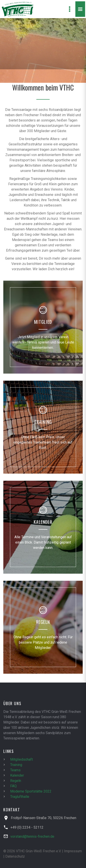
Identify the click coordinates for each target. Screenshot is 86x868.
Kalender (17, 775)
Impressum (73, 851)
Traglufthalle (20, 797)
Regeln (16, 781)
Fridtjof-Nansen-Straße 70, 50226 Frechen (44, 818)
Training (16, 765)
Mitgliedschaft (21, 759)
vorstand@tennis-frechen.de (32, 836)
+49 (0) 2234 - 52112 (27, 827)
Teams (15, 770)
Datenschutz (15, 856)
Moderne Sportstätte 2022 (31, 791)
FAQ (13, 786)
